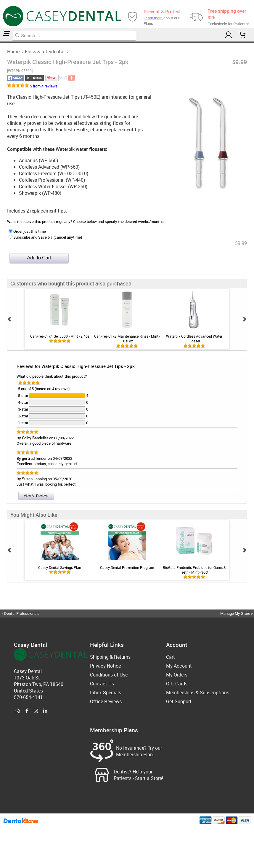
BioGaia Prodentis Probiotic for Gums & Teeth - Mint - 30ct (194, 570)
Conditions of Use (109, 675)
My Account (179, 666)
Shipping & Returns (110, 657)
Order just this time (27, 231)
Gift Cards (177, 684)
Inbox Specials (106, 693)
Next (245, 319)
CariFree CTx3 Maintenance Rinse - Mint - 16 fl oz (127, 339)
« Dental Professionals (20, 613)
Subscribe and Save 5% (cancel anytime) (45, 237)
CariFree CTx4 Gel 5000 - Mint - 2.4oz (60, 336)
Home (1, 42)
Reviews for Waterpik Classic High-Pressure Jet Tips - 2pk (76, 366)
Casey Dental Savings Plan (60, 567)
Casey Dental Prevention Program (127, 567)
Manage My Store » (237, 613)
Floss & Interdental (3, 42)
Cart (171, 657)
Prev (9, 319)
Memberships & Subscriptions (198, 693)
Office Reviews (106, 701)
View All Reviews (36, 496)
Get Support (179, 701)
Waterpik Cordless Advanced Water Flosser (194, 339)
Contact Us (102, 684)
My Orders (177, 675)
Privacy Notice (105, 666)
